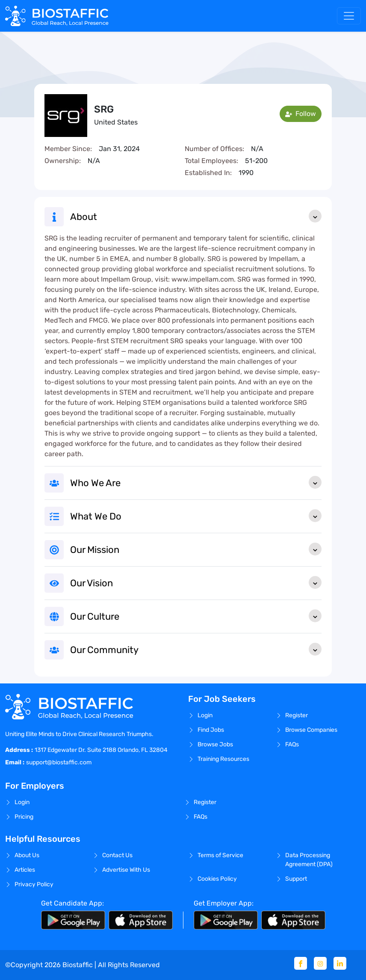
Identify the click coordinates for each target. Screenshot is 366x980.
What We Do (196, 516)
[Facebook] (301, 963)
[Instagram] (320, 963)
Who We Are (196, 482)
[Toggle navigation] (349, 16)
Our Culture (196, 616)
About (196, 216)
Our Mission (196, 549)
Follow (301, 114)
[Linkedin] (340, 963)
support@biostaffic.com (59, 762)
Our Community (196, 649)
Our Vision (196, 582)
